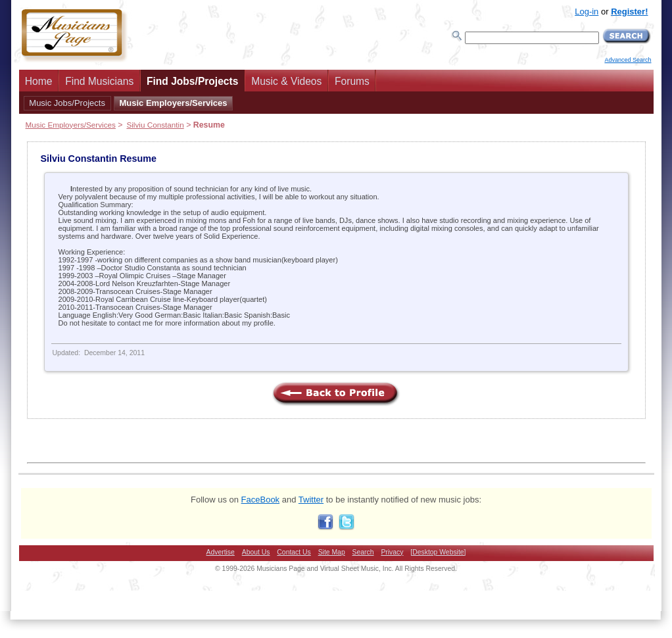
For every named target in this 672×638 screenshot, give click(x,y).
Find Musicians (99, 81)
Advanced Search (628, 60)
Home (39, 81)
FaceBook (261, 500)
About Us (256, 552)
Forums (352, 81)
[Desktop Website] (438, 552)
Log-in (587, 12)
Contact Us (294, 552)
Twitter (311, 500)
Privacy (392, 552)
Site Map (332, 552)
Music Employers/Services (173, 103)
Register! (629, 12)
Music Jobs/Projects (67, 103)
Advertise (221, 552)
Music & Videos (286, 81)
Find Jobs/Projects (193, 81)
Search (363, 552)
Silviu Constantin (155, 125)
